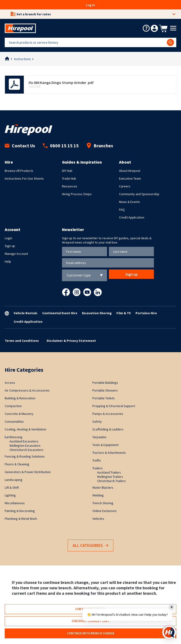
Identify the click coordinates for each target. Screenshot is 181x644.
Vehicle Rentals (26, 313)
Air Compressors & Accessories (27, 390)
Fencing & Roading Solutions (25, 456)
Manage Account (16, 254)
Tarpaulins (99, 437)
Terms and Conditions (22, 341)
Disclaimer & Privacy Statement (71, 341)
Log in (90, 5)
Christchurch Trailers (111, 481)
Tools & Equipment (105, 445)
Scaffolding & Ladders (108, 429)
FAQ (122, 210)
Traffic (97, 460)
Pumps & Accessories (108, 414)
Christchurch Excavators (26, 450)
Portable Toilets (104, 398)
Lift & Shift (12, 487)
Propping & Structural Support (114, 406)
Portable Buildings (105, 383)
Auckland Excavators (24, 441)
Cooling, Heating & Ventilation (25, 429)
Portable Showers (105, 390)
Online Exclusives (105, 511)
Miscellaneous (15, 503)
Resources (70, 186)
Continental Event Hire (60, 313)
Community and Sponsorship (139, 194)
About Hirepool (130, 171)
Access (10, 383)
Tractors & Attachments (109, 453)
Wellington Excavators (25, 446)
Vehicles (98, 519)
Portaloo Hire (146, 313)
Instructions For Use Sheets (24, 178)
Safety (97, 421)
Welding (98, 495)
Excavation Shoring (97, 313)
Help (8, 261)
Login (8, 238)
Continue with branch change (91, 633)
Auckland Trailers (109, 472)
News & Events (130, 202)
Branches (100, 146)
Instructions (23, 59)
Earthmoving (14, 437)
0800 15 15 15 (61, 146)
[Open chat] (169, 632)
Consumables (14, 421)
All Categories (90, 546)
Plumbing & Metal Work (21, 519)
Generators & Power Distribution (28, 472)
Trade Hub (69, 178)
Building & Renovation (20, 398)
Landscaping (14, 480)
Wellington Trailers (110, 477)
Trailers (98, 468)
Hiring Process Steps (77, 194)
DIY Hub (67, 171)
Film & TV (124, 313)
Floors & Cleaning (17, 464)
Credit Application (132, 217)
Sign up (10, 246)
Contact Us (20, 146)
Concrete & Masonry (19, 414)
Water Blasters (103, 487)
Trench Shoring (103, 503)
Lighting (10, 495)
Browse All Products (19, 171)
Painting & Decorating (20, 511)
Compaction (13, 406)
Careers (125, 186)
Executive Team (130, 178)
